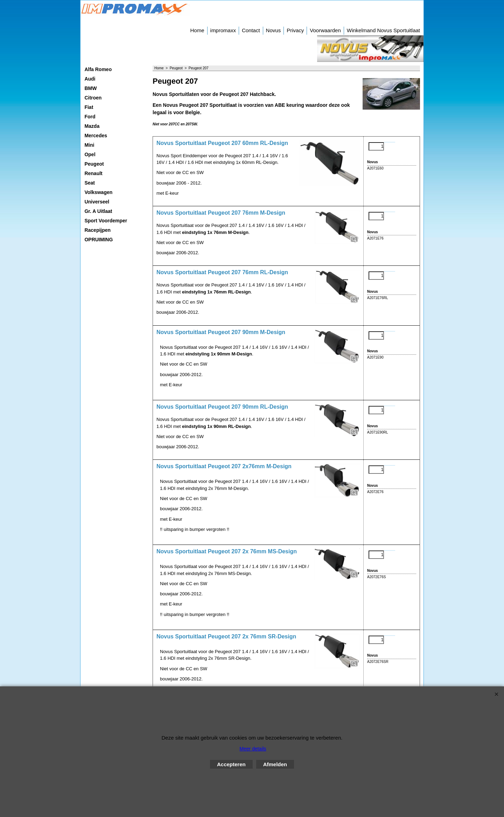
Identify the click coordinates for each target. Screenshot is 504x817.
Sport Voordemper (106, 221)
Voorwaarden (325, 30)
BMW (90, 88)
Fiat (89, 107)
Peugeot (94, 164)
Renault (93, 173)
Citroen (93, 98)
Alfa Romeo (98, 69)
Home (197, 30)
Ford (90, 117)
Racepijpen (97, 230)
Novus (274, 30)
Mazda (92, 126)
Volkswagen (98, 192)
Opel (90, 154)
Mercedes (96, 136)
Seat (90, 183)
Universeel (97, 202)
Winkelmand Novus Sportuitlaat (383, 30)
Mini (89, 145)
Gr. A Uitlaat (98, 211)
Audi (90, 79)
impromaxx (223, 30)
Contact (251, 30)
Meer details (253, 749)
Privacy (295, 30)
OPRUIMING (99, 240)
